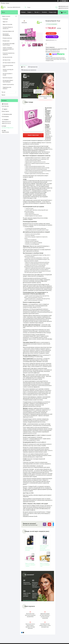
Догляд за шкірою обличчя (9, 63)
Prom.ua (41, 640)
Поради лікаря (53, 12)
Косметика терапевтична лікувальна (9, 54)
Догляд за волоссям (7, 57)
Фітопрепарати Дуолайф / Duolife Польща (9, 44)
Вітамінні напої (6, 41)
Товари (29, 12)
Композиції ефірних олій (8, 31)
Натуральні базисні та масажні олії (8, 28)
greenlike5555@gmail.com (8, 128)
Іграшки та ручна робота (8, 85)
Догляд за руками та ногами (8, 74)
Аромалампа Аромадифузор (6, 35)
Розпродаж (5, 19)
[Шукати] (25, 7)
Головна (23, 12)
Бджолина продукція (8, 78)
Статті (3, 634)
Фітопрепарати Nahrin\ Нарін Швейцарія (8, 81)
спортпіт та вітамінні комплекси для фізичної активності (8, 49)
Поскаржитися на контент (32, 643)
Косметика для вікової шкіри (8, 66)
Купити (52, 33)
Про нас (37, 12)
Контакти (44, 12)
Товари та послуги (6, 16)
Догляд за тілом (6, 60)
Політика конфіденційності (43, 643)
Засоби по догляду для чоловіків (8, 70)
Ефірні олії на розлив (7, 24)
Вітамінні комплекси (7, 38)
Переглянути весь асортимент (27, 96)
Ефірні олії (5, 22)
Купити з (53, 37)
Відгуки (3, 95)
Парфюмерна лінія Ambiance (7, 88)
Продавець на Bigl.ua (35, 641)
